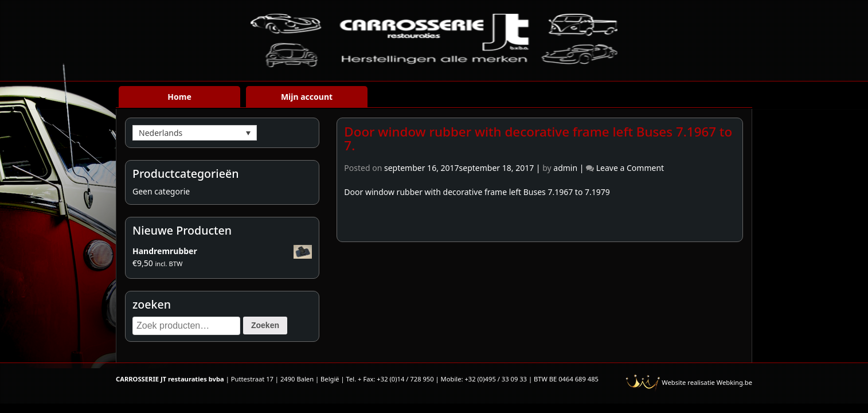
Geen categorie (161, 191)
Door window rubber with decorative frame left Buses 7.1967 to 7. (538, 139)
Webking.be (734, 382)
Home (179, 97)
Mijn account (307, 97)
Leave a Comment (630, 168)
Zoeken (265, 325)
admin (565, 168)
